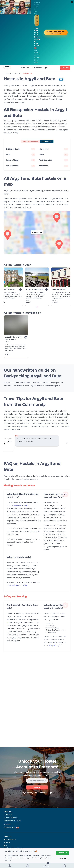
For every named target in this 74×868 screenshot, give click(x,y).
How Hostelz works (10, 839)
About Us (7, 842)
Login (50, 793)
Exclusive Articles (11, 827)
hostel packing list (54, 645)
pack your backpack (11, 818)
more (14, 298)
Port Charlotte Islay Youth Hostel (13, 338)
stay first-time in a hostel (12, 821)
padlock (10, 622)
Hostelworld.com (21, 505)
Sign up (37, 787)
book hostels (8, 815)
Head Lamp (52, 632)
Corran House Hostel (35, 289)
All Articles (7, 824)
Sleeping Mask (53, 628)
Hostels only (47, 141)
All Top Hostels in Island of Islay (22, 313)
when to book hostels (18, 585)
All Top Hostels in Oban (17, 265)
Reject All (62, 858)
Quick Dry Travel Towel (56, 630)
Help (5, 845)
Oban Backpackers (60, 289)
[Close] (72, 2)
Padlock (51, 624)
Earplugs (51, 626)
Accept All (62, 853)
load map (37, 232)
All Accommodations (30, 141)
